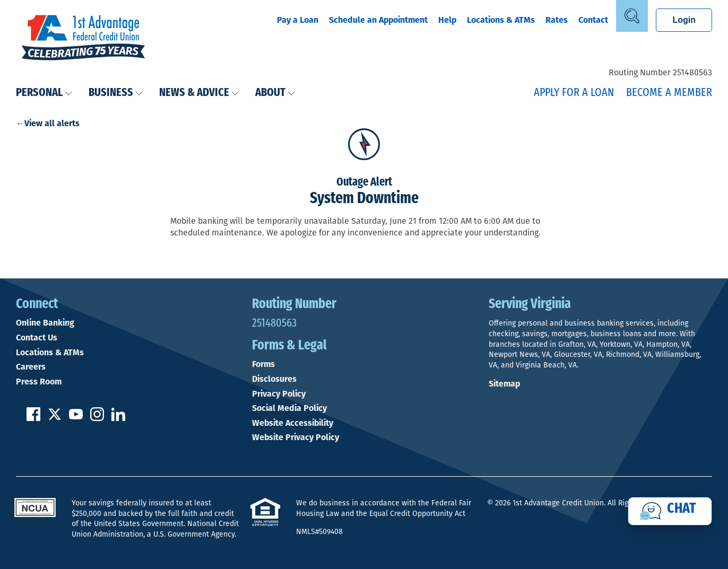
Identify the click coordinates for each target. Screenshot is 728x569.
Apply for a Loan (574, 93)
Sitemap (504, 384)
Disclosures (274, 379)
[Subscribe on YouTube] (76, 418)
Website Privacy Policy (296, 437)
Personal (44, 93)
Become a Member (669, 93)
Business (116, 93)
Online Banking (45, 323)
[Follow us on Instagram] (97, 418)
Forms (263, 364)
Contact (593, 20)
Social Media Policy (289, 408)
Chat (682, 509)
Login (684, 20)
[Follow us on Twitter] (55, 418)
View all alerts (52, 123)
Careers (31, 367)
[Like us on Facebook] (33, 418)
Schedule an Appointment (378, 20)
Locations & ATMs (501, 20)
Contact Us (37, 338)
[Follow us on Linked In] (118, 418)
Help (447, 20)
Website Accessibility (293, 423)
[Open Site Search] (632, 16)
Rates (557, 20)
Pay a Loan (298, 20)
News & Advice (199, 93)
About (275, 93)
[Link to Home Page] (83, 39)
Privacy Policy (279, 394)
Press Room (39, 382)
